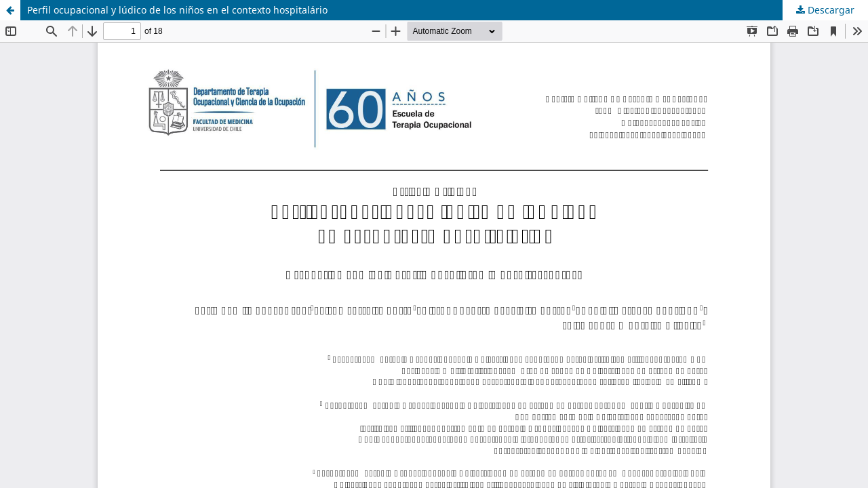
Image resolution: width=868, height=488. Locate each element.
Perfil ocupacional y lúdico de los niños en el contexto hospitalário (177, 10)
